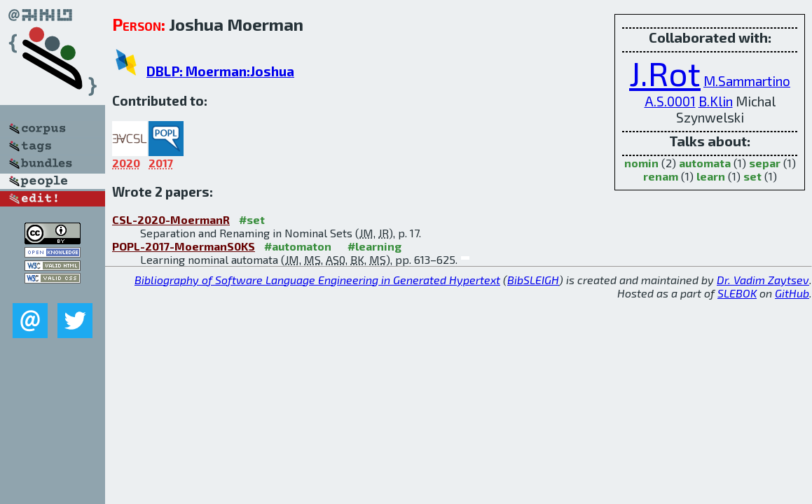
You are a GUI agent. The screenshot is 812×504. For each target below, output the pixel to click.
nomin (641, 163)
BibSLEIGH (533, 280)
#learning (374, 246)
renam (661, 176)
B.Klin (716, 101)
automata (705, 163)
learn (711, 176)
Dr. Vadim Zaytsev (763, 280)
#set (252, 219)
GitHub (792, 293)
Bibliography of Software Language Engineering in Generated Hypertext (317, 280)
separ (765, 163)
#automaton (298, 246)
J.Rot (665, 73)
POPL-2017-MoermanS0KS (184, 246)
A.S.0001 (670, 101)
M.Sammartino (747, 81)
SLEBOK (737, 293)
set (752, 176)
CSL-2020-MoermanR (171, 219)
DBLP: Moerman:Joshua (220, 71)
